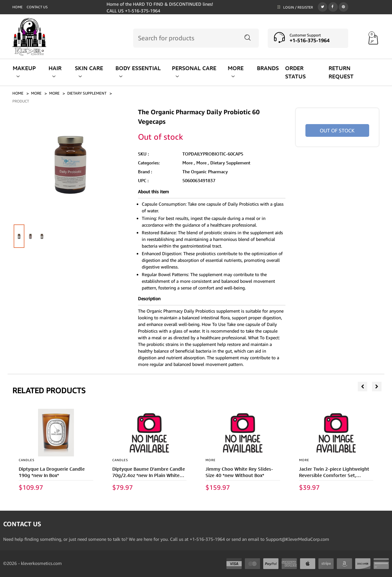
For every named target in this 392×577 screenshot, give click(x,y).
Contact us (37, 7)
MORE (236, 72)
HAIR (55, 72)
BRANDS (268, 68)
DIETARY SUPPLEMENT (87, 93)
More (54, 93)
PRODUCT (21, 101)
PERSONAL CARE (194, 72)
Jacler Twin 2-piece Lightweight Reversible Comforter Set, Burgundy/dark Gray (334, 475)
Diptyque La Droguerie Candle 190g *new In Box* (52, 472)
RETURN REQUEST (341, 72)
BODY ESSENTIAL (138, 72)
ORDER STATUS (295, 72)
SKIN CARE (89, 72)
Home (17, 7)
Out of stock (337, 130)
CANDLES (27, 460)
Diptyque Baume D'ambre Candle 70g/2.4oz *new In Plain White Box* (149, 475)
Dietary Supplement (230, 163)
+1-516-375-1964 (310, 40)
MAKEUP (24, 72)
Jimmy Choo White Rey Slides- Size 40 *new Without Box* (239, 472)
